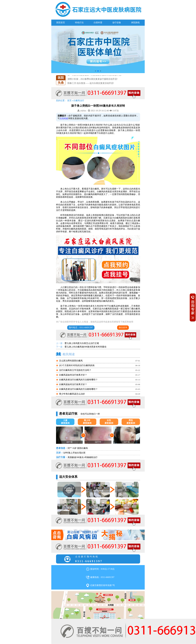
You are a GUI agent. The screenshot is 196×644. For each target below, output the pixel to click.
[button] (96, 71)
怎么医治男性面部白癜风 (71, 361)
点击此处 (64, 118)
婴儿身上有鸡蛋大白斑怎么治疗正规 (82, 343)
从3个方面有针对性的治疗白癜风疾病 (77, 365)
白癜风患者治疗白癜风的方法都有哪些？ (78, 380)
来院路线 (135, 23)
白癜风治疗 (79, 101)
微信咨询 (123, 328)
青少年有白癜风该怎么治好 (72, 394)
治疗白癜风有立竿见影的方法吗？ (75, 370)
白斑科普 (98, 23)
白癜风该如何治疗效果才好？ (73, 375)
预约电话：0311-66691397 (81, 328)
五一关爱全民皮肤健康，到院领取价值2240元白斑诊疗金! (95, 79)
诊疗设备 (117, 23)
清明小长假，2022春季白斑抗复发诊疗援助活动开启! (93, 83)
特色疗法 (79, 23)
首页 (69, 101)
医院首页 (61, 23)
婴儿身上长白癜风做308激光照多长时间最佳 (86, 347)
